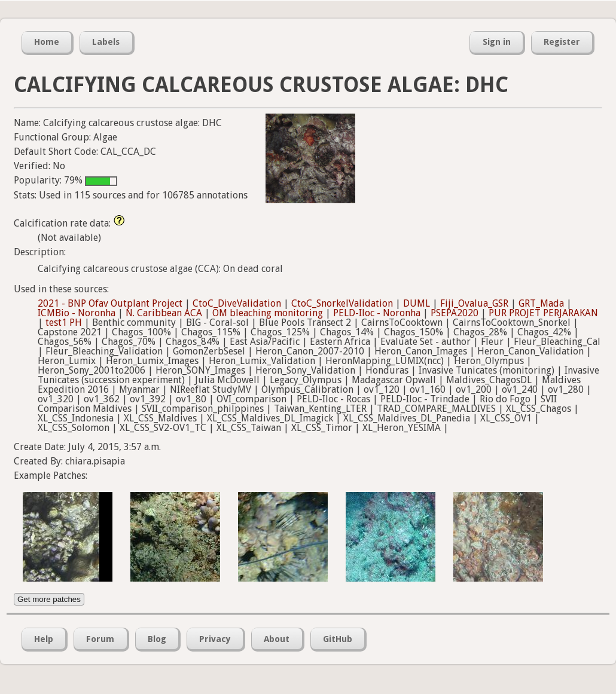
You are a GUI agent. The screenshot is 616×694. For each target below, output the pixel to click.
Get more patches (49, 599)
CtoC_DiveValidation (237, 303)
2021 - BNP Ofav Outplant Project (110, 303)
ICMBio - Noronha (77, 313)
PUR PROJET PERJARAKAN (543, 313)
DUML (417, 303)
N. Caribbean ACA (164, 313)
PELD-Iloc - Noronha (377, 313)
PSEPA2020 (455, 313)
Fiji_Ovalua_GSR (474, 303)
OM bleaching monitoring (268, 313)
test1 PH (64, 322)
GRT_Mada (541, 303)
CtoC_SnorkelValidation (342, 303)
